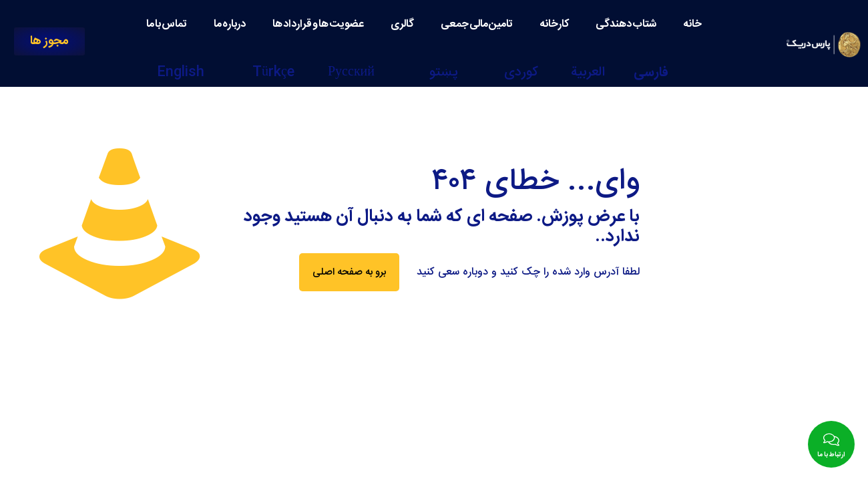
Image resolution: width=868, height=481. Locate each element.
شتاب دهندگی (626, 24)
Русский (351, 72)
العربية (588, 72)
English (181, 72)
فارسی (651, 72)
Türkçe (273, 72)
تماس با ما (167, 24)
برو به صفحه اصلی (349, 272)
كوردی (521, 72)
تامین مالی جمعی (477, 24)
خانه (692, 24)
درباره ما (230, 24)
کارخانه (554, 24)
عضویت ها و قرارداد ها (318, 24)
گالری (402, 24)
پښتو (444, 72)
